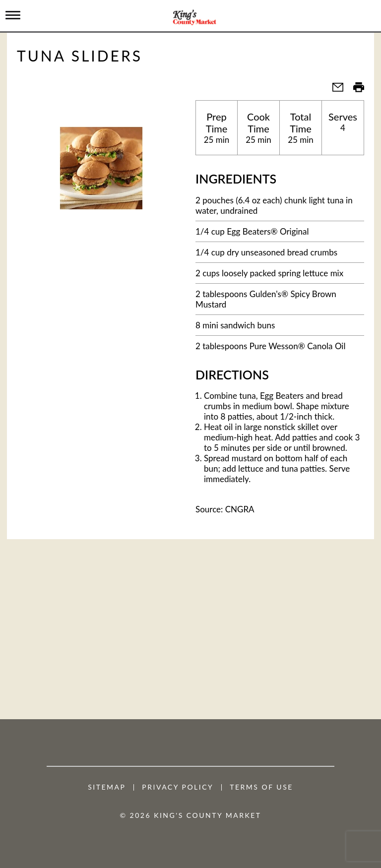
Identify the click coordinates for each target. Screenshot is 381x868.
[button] (334, 90)
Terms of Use (261, 787)
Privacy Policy (178, 787)
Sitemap (107, 787)
